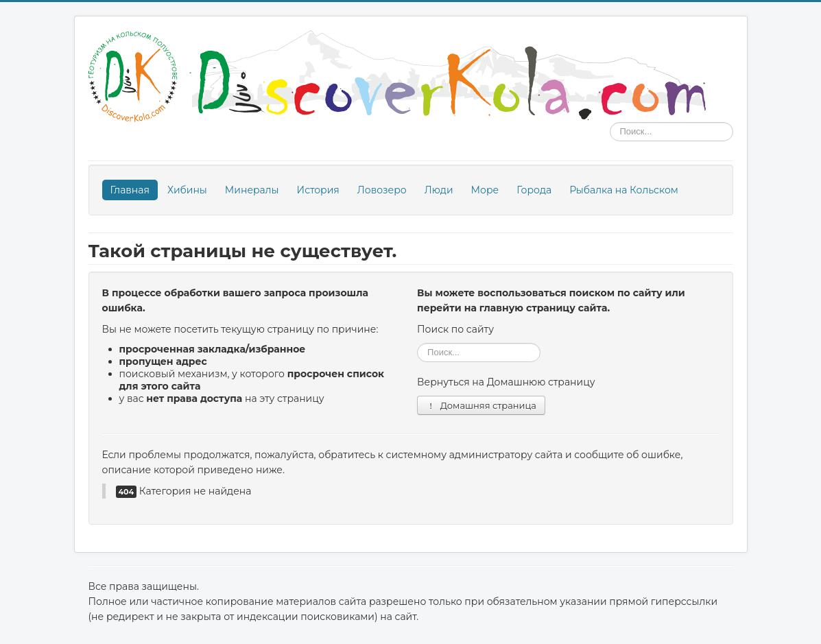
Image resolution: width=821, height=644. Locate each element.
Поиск (610, 122)
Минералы (252, 190)
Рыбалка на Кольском (624, 190)
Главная (130, 190)
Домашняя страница (481, 405)
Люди (439, 190)
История (318, 190)
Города (534, 190)
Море (485, 190)
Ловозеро (382, 190)
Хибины (187, 190)
